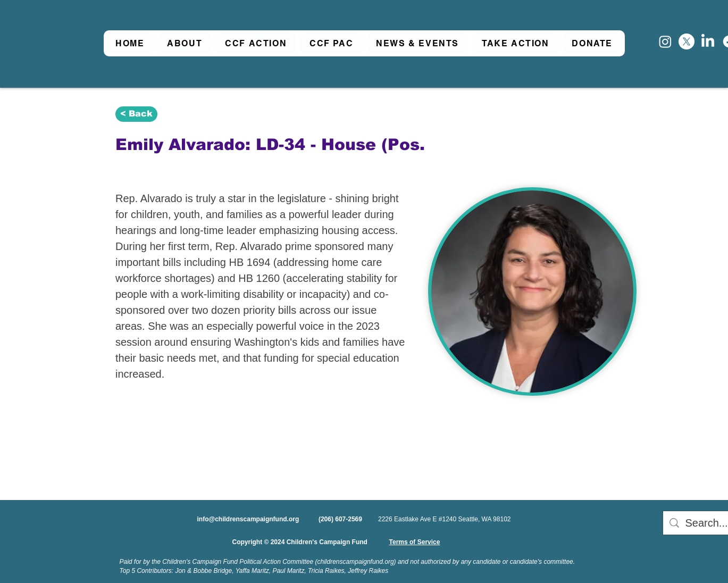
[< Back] (136, 114)
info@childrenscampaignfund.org (248, 519)
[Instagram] (665, 41)
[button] (185, 43)
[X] (687, 41)
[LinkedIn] (708, 41)
